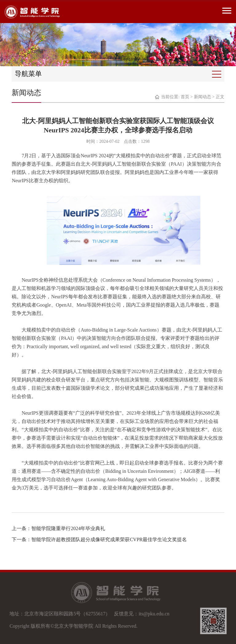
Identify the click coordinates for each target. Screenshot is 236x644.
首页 (185, 97)
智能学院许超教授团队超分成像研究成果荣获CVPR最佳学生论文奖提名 (109, 539)
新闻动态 (203, 97)
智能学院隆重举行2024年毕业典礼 (68, 528)
